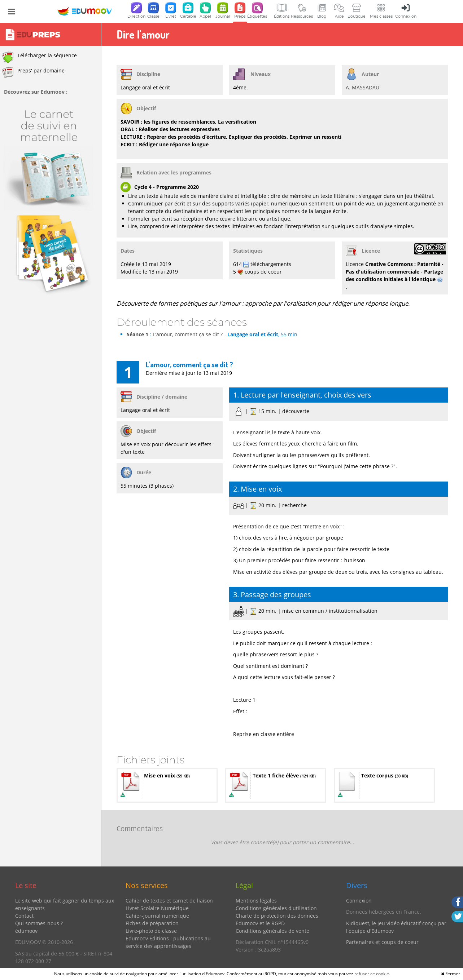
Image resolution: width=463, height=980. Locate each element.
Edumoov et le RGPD (260, 923)
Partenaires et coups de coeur (382, 942)
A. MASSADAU (362, 87)
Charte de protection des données (277, 916)
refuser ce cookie (372, 974)
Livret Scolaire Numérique (157, 908)
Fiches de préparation (152, 923)
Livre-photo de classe (151, 931)
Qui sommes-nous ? (39, 923)
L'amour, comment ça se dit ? (188, 334)
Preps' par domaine (33, 72)
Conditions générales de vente (272, 931)
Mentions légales (256, 901)
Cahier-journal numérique (157, 916)
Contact (24, 916)
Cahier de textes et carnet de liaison (169, 901)
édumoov (26, 931)
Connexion (359, 901)
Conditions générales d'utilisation (276, 908)
